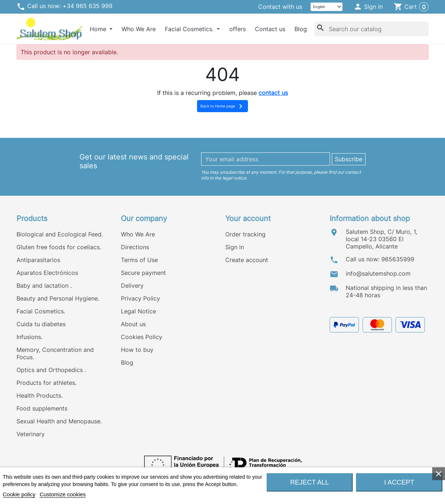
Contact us (270, 29)
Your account (248, 218)
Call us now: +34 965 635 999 (64, 7)
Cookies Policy (142, 337)
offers (238, 29)
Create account (247, 260)
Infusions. (29, 337)
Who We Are (139, 29)
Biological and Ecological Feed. (60, 234)
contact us (273, 93)
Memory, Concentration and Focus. (55, 353)
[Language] (327, 7)
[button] (368, 7)
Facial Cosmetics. (190, 29)
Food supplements (42, 408)
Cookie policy (19, 494)
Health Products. (40, 396)
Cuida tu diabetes (41, 324)
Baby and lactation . (44, 286)
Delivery (132, 286)
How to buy (137, 350)
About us (133, 324)
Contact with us (280, 7)
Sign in (235, 247)
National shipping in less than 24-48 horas (386, 291)
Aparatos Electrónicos (47, 273)
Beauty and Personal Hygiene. (58, 298)
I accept (399, 482)
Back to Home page (223, 106)
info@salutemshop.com (378, 273)
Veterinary (31, 434)
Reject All (309, 482)
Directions (135, 247)
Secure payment (143, 273)
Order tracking (245, 234)
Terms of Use (139, 260)
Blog (301, 29)
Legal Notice (138, 311)
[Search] (371, 29)
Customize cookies (63, 494)
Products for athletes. (47, 383)
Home (99, 29)
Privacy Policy (140, 298)
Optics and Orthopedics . (51, 370)
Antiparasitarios (38, 260)
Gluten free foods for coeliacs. (59, 247)
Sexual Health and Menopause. (59, 421)
